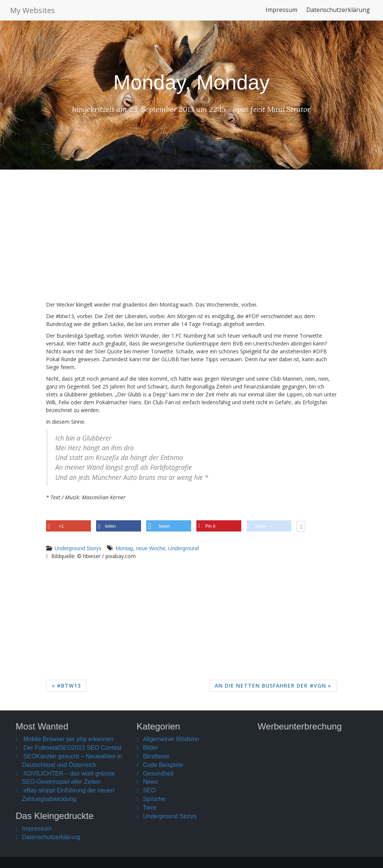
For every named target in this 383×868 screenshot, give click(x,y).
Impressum (281, 13)
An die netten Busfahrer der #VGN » (273, 686)
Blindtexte (156, 756)
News (150, 782)
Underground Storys (78, 548)
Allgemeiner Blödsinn (171, 739)
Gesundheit (158, 773)
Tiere (150, 808)
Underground (184, 548)
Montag (124, 548)
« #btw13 (66, 686)
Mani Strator (289, 109)
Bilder (151, 748)
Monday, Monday (191, 82)
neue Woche (150, 548)
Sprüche (154, 799)
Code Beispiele (163, 765)
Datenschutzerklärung (338, 13)
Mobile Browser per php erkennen (68, 739)
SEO (149, 790)
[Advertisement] (191, 241)
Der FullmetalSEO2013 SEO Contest (73, 748)
